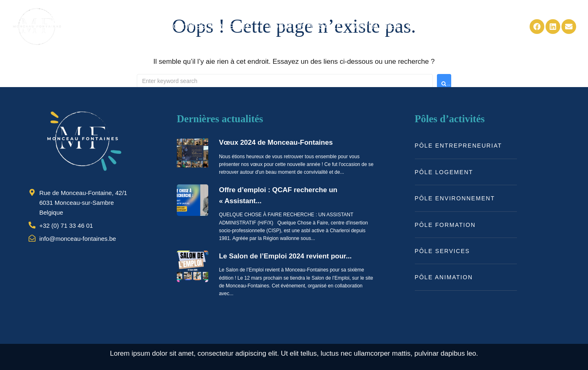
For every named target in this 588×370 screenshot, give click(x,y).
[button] (214, 27)
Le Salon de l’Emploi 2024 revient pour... (285, 256)
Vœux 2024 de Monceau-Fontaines (276, 142)
